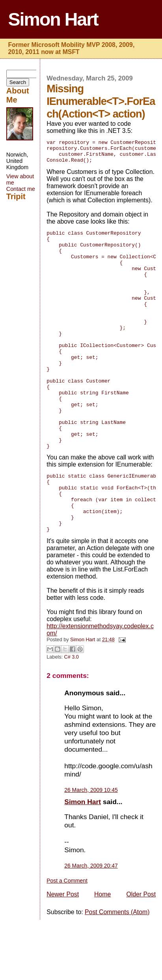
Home (102, 955)
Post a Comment (67, 941)
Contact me (21, 189)
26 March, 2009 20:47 (91, 926)
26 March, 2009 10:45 (91, 850)
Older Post (141, 955)
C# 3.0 (72, 717)
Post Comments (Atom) (117, 972)
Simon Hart (53, 19)
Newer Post (63, 955)
